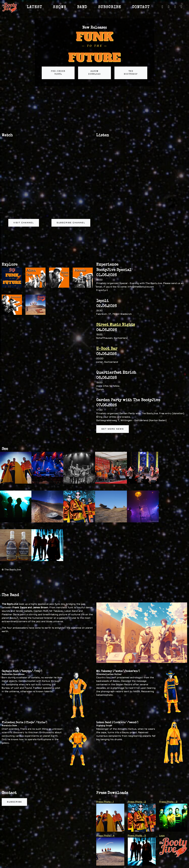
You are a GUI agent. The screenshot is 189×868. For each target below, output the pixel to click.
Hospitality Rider (108, 840)
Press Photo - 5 (137, 797)
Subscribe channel (71, 223)
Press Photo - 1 (105, 763)
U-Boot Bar (107, 349)
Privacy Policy (157, 866)
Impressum (170, 866)
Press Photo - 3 (168, 763)
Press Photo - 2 (137, 763)
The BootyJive (28, 866)
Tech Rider (105, 833)
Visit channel (24, 223)
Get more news (113, 429)
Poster (102, 846)
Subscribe (14, 763)
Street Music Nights (116, 325)
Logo (162, 797)
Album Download (94, 73)
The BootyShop (131, 73)
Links (147, 866)
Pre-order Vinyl (58, 73)
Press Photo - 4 (105, 797)
